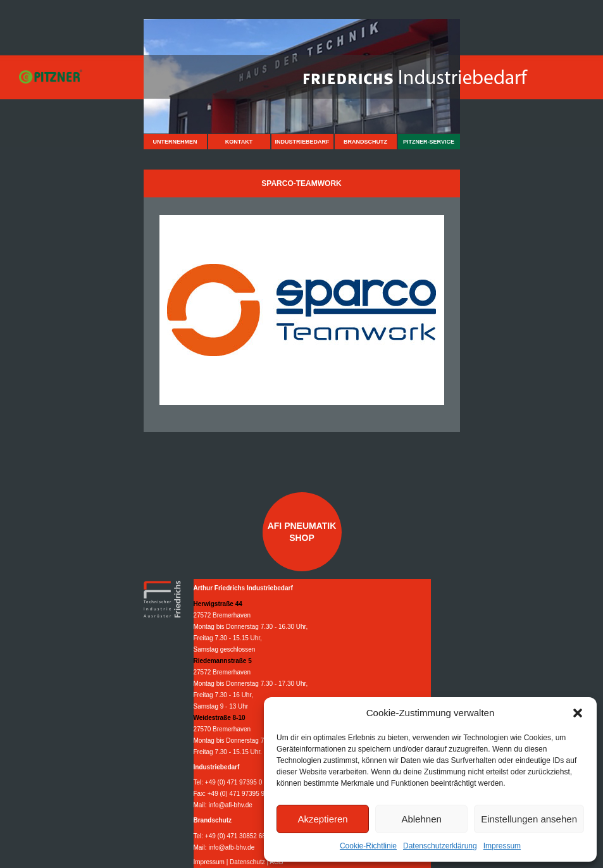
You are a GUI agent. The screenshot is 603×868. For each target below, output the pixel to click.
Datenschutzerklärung (440, 846)
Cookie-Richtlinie (368, 846)
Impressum (502, 846)
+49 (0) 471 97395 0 (233, 782)
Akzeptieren (322, 819)
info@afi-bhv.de (230, 805)
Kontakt (239, 142)
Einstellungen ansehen (529, 819)
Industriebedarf (302, 142)
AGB (276, 862)
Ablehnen (421, 819)
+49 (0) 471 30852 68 (235, 836)
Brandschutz (365, 142)
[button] (578, 713)
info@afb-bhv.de (231, 847)
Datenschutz (247, 862)
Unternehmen (175, 142)
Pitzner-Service (429, 142)
